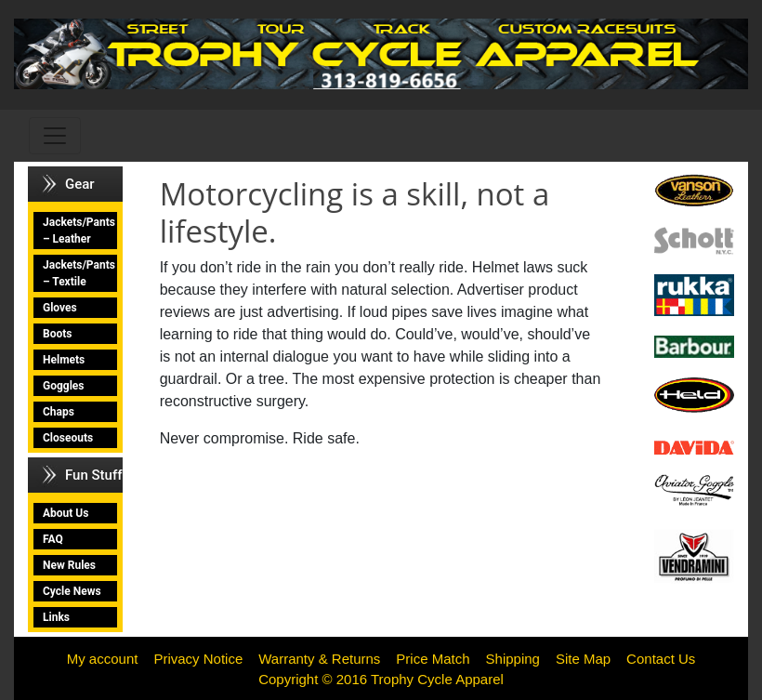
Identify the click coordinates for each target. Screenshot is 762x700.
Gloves (60, 308)
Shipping (513, 659)
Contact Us (661, 659)
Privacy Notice (198, 659)
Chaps (59, 412)
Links (56, 617)
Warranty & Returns (319, 659)
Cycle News (72, 591)
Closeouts (68, 438)
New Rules (69, 565)
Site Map (583, 659)
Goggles (63, 386)
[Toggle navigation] (55, 136)
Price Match (433, 659)
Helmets (64, 360)
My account (103, 659)
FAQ (53, 539)
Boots (57, 334)
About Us (66, 513)
